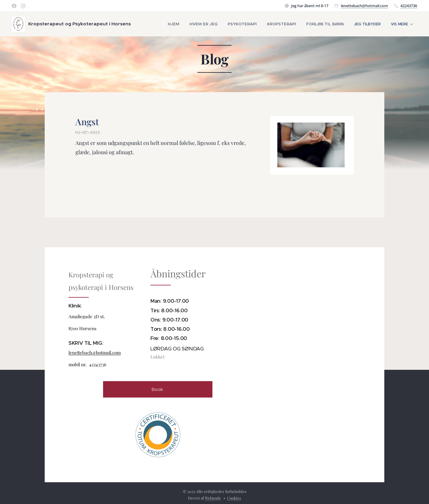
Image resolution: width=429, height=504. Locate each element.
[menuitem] (187, 24)
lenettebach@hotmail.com (364, 6)
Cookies (234, 498)
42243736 (409, 6)
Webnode (213, 498)
